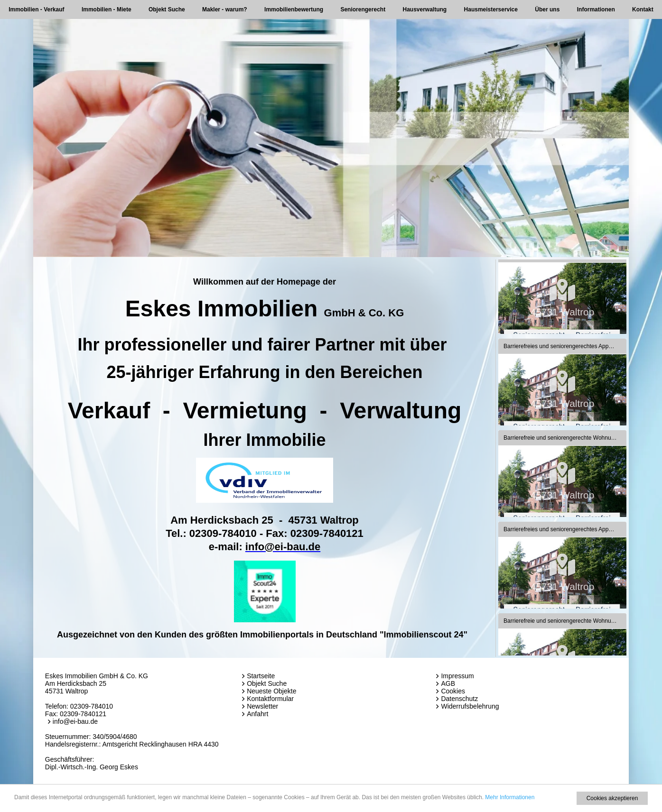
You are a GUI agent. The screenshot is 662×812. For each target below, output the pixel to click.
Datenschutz (459, 699)
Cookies (453, 691)
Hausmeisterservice (491, 9)
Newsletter (262, 706)
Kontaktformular (270, 699)
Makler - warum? (225, 9)
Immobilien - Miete (107, 9)
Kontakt (643, 9)
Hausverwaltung (425, 9)
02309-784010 (92, 706)
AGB (448, 683)
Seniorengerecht (363, 9)
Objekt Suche (167, 9)
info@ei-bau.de (75, 721)
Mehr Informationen (510, 797)
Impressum (457, 676)
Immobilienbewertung (294, 9)
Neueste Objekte (271, 691)
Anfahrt (257, 714)
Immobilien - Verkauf (36, 9)
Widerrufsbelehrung (470, 706)
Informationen (596, 9)
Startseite (261, 676)
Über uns (547, 9)
